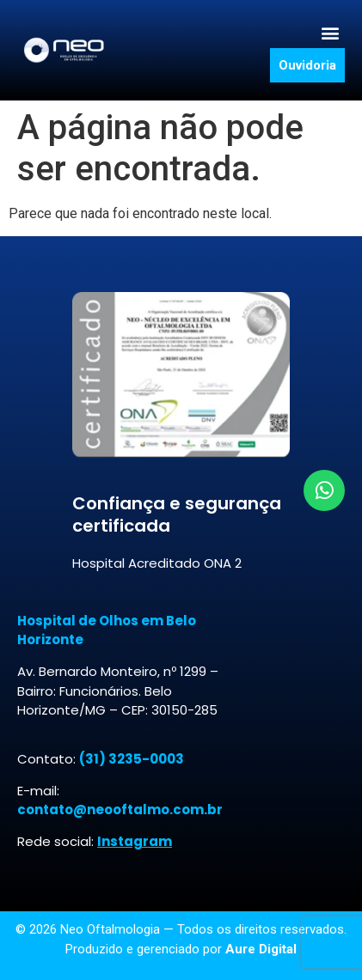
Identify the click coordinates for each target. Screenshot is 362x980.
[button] (331, 32)
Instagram (135, 841)
